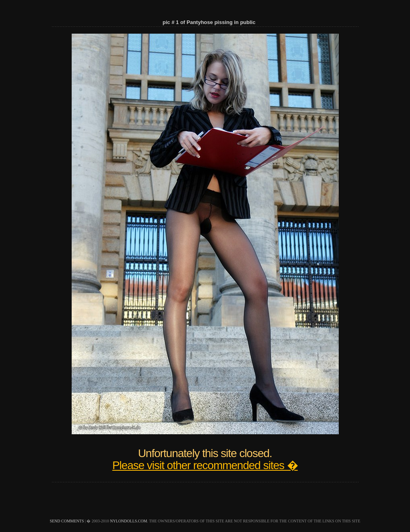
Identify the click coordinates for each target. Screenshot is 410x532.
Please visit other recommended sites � (205, 465)
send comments (67, 521)
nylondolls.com (129, 521)
